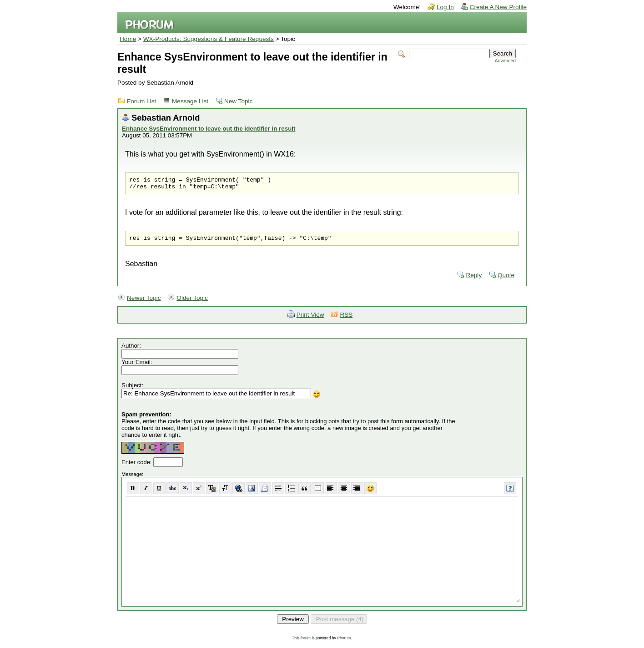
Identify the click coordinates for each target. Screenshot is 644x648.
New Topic (238, 101)
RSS (346, 319)
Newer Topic (144, 302)
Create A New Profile (498, 7)
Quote (506, 279)
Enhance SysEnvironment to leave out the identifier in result (209, 129)
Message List (190, 101)
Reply (474, 279)
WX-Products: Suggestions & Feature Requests (209, 39)
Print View (310, 319)
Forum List (141, 101)
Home (128, 39)
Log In (445, 7)
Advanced (505, 61)
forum (306, 642)
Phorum (344, 642)
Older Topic (192, 302)
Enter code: (137, 466)
